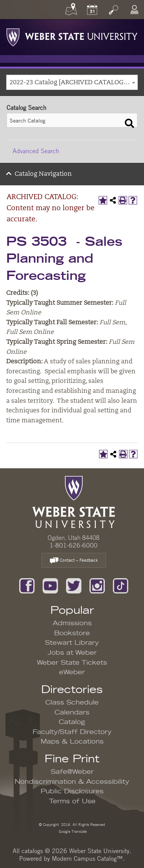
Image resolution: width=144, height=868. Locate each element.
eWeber (72, 672)
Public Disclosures (72, 791)
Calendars (72, 713)
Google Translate (72, 831)
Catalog (72, 722)
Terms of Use (72, 801)
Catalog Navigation (43, 174)
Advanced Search (36, 151)
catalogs (32, 851)
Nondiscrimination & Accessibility (72, 782)
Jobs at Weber (72, 653)
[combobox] (72, 82)
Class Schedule (72, 703)
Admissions (72, 623)
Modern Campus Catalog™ (87, 858)
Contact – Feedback (74, 561)
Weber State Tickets (72, 663)
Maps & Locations (72, 742)
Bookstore (72, 633)
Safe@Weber (72, 772)
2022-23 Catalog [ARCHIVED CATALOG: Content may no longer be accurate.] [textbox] (74, 83)
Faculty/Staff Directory (72, 732)
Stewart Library (72, 643)
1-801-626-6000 (74, 545)
